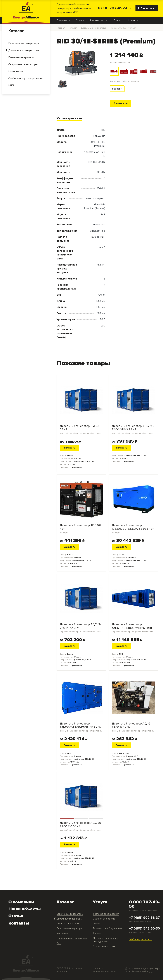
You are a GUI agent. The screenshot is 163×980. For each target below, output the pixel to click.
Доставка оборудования (106, 914)
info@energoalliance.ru (140, 939)
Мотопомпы (63, 933)
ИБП (59, 943)
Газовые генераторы (68, 924)
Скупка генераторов (104, 946)
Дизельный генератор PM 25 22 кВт (81, 429)
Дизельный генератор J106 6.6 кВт (81, 529)
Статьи (118, 21)
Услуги (80, 21)
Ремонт (97, 924)
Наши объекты (99, 21)
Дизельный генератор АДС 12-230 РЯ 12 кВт (81, 628)
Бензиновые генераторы (70, 914)
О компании (63, 21)
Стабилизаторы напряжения (72, 938)
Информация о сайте (139, 971)
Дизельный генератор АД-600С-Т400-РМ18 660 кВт (133, 628)
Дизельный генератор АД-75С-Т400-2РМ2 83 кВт (133, 429)
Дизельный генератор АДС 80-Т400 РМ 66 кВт (81, 826)
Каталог (16, 31)
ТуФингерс (154, 969)
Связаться (146, 8)
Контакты (133, 21)
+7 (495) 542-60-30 (145, 929)
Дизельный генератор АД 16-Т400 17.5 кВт (133, 727)
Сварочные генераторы (69, 928)
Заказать (121, 103)
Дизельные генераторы (69, 919)
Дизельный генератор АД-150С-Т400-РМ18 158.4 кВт (81, 727)
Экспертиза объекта (104, 919)
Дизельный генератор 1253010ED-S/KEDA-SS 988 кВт (133, 529)
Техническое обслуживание (108, 928)
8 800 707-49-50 (113, 8)
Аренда (97, 933)
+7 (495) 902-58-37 (144, 918)
